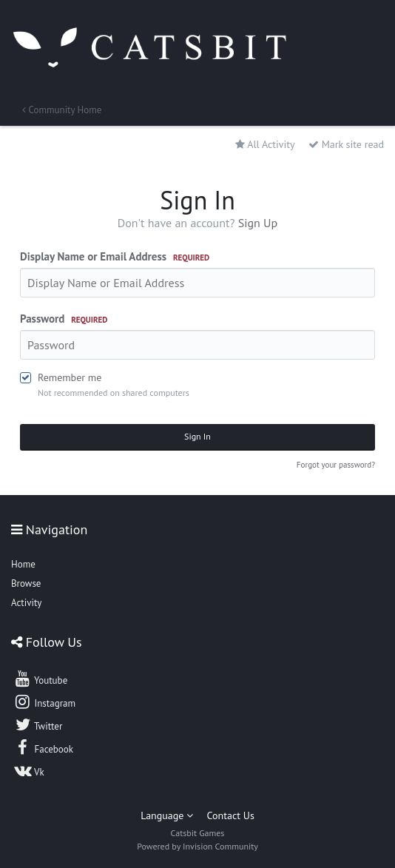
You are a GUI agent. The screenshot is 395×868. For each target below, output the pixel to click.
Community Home (62, 110)
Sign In (197, 436)
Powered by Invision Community (197, 846)
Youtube (40, 679)
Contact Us (231, 815)
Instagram (44, 702)
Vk (29, 770)
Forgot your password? (336, 465)
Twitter (38, 724)
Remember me (70, 377)
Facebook (43, 747)
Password (64, 319)
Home (23, 564)
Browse (26, 583)
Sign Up (258, 223)
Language (167, 815)
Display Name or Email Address (115, 256)
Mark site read (346, 144)
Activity (26, 603)
